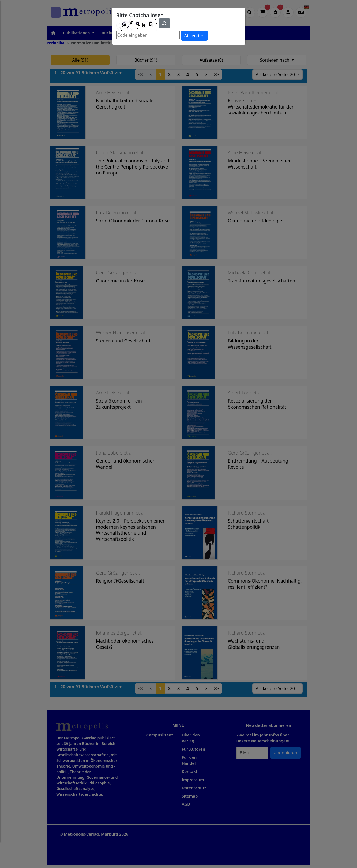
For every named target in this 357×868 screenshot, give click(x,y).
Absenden (194, 36)
